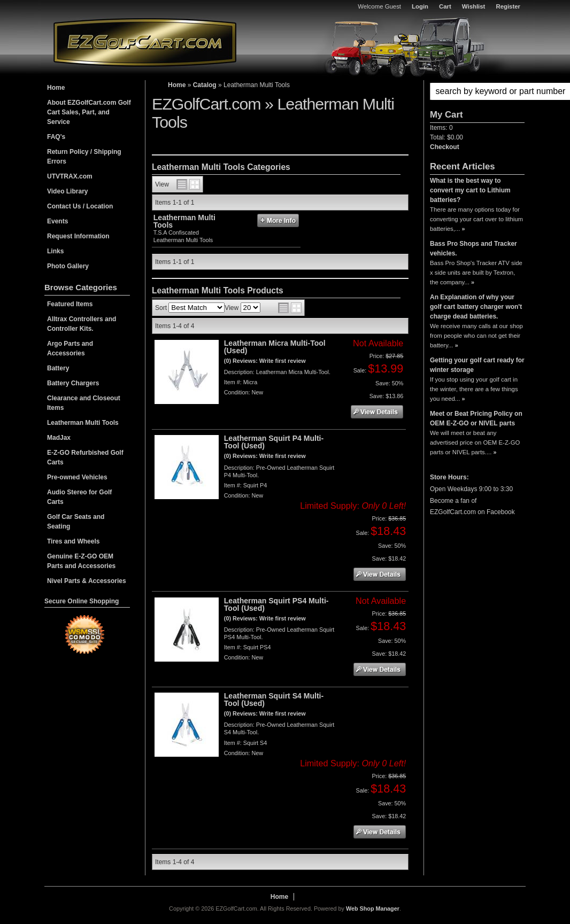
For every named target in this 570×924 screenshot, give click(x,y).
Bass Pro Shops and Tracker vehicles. (473, 249)
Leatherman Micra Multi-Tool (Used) (275, 347)
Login (420, 6)
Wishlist (474, 6)
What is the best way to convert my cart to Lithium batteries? (470, 190)
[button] (477, 91)
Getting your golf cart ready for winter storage (477, 365)
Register (508, 6)
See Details (377, 412)
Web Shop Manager (373, 909)
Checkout (445, 147)
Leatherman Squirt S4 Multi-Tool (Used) (274, 700)
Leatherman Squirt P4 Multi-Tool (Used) (274, 442)
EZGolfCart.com (145, 42)
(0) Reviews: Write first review (265, 361)
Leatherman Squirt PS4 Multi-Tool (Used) (276, 604)
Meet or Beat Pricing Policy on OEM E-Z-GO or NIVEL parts (476, 418)
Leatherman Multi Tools (184, 221)
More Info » (278, 220)
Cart (445, 6)
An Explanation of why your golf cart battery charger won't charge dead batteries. (476, 307)
